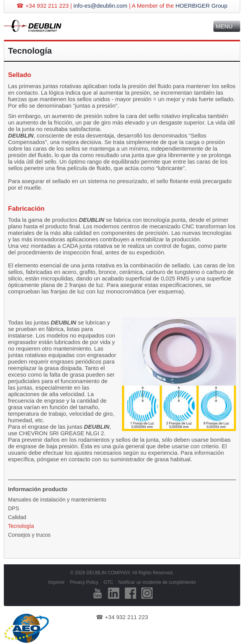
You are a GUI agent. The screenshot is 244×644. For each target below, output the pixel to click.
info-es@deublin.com (100, 6)
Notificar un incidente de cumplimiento (157, 582)
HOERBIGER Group (202, 6)
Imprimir (56, 582)
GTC (108, 582)
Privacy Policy (84, 582)
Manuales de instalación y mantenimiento (57, 500)
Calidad (17, 517)
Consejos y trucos (29, 535)
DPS (14, 508)
